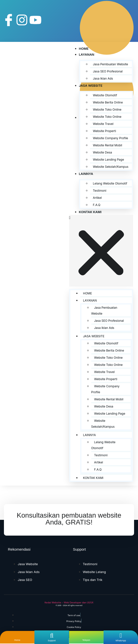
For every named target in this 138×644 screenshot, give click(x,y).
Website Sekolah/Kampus (111, 167)
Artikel (97, 198)
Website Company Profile (111, 138)
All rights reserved (75, 605)
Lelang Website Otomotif (110, 183)
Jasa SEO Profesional (108, 71)
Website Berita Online (108, 102)
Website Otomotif (105, 95)
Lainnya (86, 174)
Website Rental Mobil (108, 145)
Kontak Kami (90, 212)
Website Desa (103, 152)
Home (84, 49)
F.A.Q (97, 205)
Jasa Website (91, 85)
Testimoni (100, 191)
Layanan (87, 54)
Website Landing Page (108, 160)
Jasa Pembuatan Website (111, 64)
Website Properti (105, 131)
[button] (101, 251)
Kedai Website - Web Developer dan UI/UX (69, 602)
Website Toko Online (107, 110)
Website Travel (103, 124)
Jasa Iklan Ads (103, 78)
